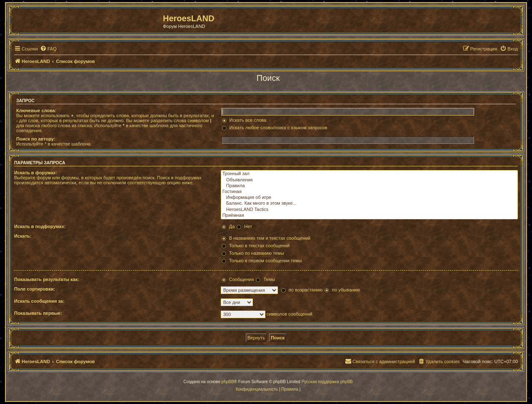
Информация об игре (369, 198)
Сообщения (242, 279)
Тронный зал (369, 174)
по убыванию (346, 290)
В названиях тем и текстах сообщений (270, 238)
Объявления (369, 180)
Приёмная (369, 216)
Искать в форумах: (36, 173)
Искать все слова (248, 120)
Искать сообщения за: (39, 301)
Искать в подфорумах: (40, 226)
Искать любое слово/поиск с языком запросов (278, 128)
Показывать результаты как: (47, 279)
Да (232, 226)
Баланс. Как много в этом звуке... (369, 203)
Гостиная (369, 192)
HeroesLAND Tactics (369, 210)
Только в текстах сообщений (260, 246)
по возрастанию (306, 290)
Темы (269, 279)
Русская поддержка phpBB (327, 382)
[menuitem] (48, 49)
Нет (248, 226)
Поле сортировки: (35, 289)
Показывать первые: (38, 313)
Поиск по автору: (36, 139)
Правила (369, 186)
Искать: (23, 236)
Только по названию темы (257, 253)
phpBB (228, 382)
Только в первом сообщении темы (266, 261)
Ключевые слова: (36, 110)
